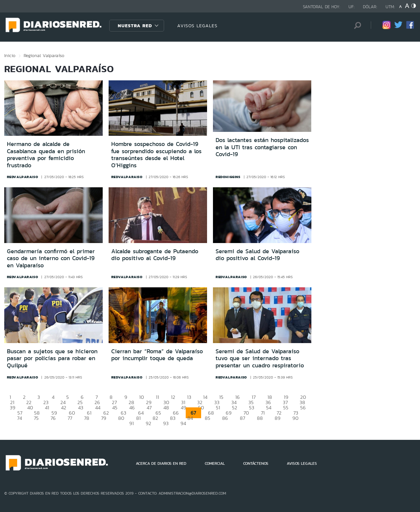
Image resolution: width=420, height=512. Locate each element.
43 (81, 408)
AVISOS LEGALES (197, 26)
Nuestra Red (135, 26)
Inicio (10, 55)
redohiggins (228, 177)
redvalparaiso (23, 177)
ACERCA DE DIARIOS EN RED (161, 463)
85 (208, 418)
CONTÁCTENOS (256, 463)
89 (278, 418)
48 (166, 408)
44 (98, 408)
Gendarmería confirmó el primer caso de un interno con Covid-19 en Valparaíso (51, 258)
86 (225, 418)
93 (166, 423)
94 (183, 423)
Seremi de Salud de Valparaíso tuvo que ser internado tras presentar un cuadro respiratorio (260, 358)
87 (242, 418)
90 (295, 418)
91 (132, 423)
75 (36, 418)
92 (148, 423)
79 (104, 418)
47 (149, 408)
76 (53, 418)
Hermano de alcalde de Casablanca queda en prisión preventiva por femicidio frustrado (46, 155)
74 (20, 418)
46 (132, 408)
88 (260, 418)
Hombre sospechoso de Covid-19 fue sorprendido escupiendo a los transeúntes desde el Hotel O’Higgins (156, 155)
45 (115, 408)
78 (87, 418)
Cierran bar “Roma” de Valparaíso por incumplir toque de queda (157, 355)
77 (70, 418)
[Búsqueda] (356, 25)
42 (64, 408)
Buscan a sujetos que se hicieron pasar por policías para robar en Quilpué (52, 358)
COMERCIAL (215, 463)
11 (157, 397)
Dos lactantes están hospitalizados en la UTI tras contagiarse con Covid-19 (262, 147)
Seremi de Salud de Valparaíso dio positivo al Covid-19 (257, 255)
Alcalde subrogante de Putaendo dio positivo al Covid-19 (155, 255)
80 (121, 418)
